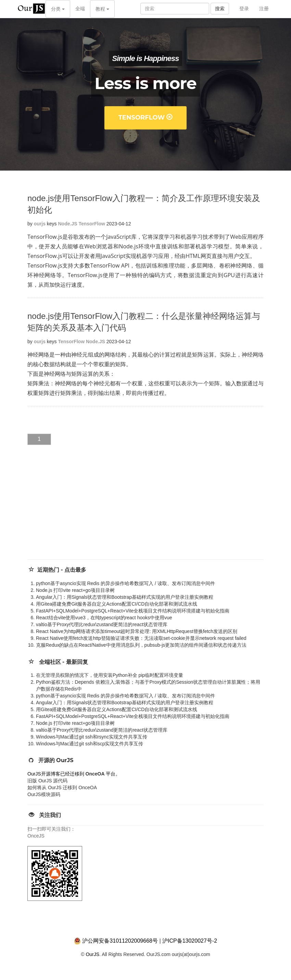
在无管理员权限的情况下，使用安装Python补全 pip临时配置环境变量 (110, 675)
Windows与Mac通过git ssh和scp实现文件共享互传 (90, 744)
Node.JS (68, 224)
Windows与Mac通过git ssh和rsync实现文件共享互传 (92, 737)
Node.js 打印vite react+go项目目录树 (75, 590)
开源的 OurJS (56, 760)
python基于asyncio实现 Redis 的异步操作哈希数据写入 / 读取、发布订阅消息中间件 (125, 583)
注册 (264, 9)
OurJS (92, 954)
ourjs (40, 224)
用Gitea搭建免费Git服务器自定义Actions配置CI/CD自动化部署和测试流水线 (117, 604)
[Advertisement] (79, 508)
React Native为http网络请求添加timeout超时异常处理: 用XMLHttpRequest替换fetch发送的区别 (137, 631)
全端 (80, 9)
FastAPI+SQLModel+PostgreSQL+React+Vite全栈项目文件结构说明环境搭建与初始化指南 (133, 611)
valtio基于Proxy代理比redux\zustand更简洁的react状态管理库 (102, 624)
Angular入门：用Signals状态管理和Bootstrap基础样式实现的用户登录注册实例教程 (125, 597)
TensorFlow (146, 117)
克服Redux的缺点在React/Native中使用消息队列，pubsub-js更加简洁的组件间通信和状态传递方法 (141, 645)
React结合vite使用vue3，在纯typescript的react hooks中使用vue (104, 618)
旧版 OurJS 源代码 (47, 781)
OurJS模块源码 (44, 794)
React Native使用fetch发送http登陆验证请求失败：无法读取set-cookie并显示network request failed (141, 638)
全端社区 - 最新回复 (64, 662)
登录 (244, 9)
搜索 (220, 9)
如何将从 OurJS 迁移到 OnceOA (62, 787)
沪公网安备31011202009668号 (120, 941)
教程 (102, 9)
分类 (58, 9)
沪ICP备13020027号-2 (190, 941)
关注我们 (50, 815)
